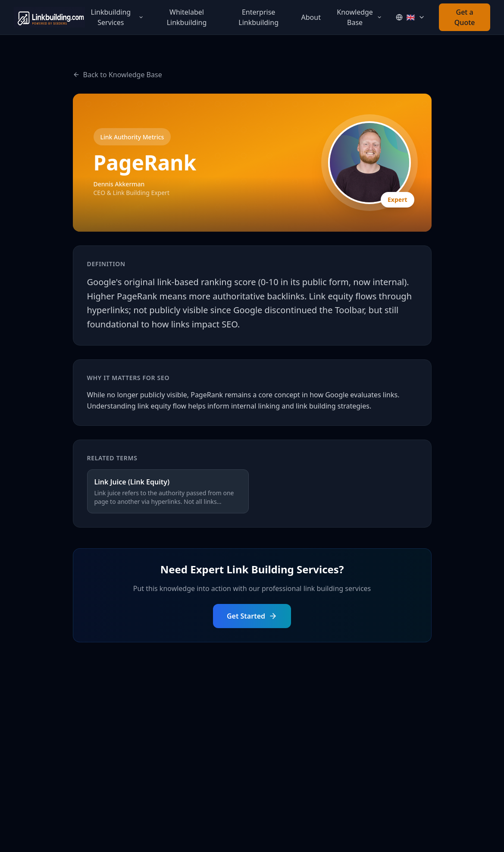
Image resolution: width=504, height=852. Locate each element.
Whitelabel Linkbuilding (187, 17)
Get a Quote (465, 17)
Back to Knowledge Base (117, 75)
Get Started (252, 616)
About (311, 17)
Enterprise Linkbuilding (258, 17)
